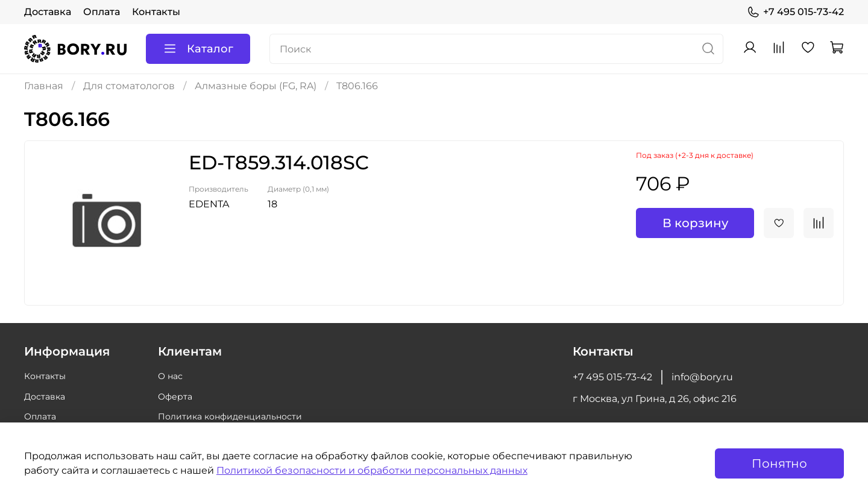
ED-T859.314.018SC (279, 162)
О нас (170, 376)
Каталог (198, 49)
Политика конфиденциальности (230, 416)
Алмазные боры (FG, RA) (256, 86)
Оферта (175, 397)
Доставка (48, 12)
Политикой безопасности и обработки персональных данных (372, 470)
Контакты (156, 12)
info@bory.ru (702, 377)
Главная (44, 86)
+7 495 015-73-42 (795, 12)
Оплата (102, 12)
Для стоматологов (129, 86)
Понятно (779, 463)
